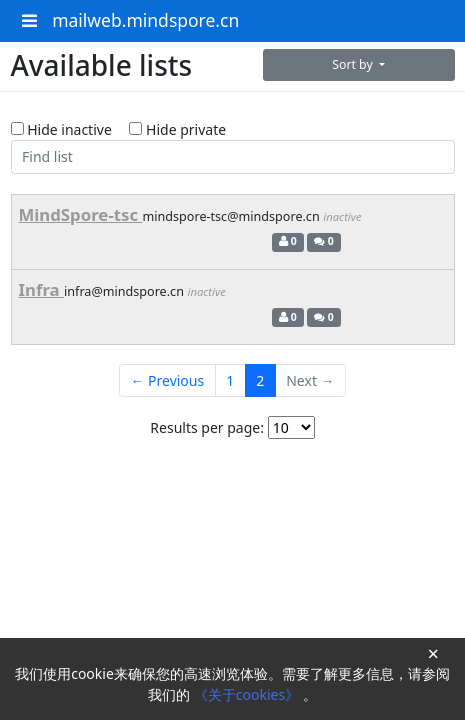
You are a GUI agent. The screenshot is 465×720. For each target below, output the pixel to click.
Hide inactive (61, 129)
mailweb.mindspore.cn (145, 20)
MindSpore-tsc (81, 214)
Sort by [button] (354, 64)
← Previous (167, 380)
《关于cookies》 (248, 694)
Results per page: (207, 427)
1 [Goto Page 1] (230, 380)
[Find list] (233, 157)
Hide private (177, 129)
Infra (42, 289)
